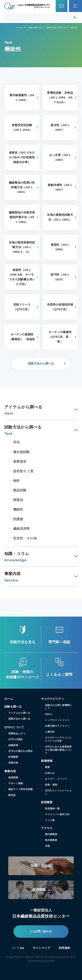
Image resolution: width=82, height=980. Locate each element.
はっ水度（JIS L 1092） (60, 157)
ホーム (9, 699)
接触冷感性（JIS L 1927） (60, 187)
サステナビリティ (54, 699)
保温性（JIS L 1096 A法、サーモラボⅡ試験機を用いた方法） (22, 277)
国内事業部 (52, 834)
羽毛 (17, 442)
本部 (48, 846)
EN (20, 948)
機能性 (19, 509)
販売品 (12, 795)
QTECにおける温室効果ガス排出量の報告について (59, 750)
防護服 (19, 519)
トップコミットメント (59, 720)
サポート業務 (17, 783)
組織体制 (14, 745)
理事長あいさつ (18, 733)
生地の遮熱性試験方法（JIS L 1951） (60, 217)
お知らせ (50, 773)
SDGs (49, 714)
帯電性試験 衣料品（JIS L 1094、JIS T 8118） (60, 98)
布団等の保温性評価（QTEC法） (60, 307)
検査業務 (14, 777)
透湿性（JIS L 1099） (60, 247)
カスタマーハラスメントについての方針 (59, 739)
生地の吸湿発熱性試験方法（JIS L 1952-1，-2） (22, 247)
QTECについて (16, 727)
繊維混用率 (23, 528)
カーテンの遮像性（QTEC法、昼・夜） (60, 337)
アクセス (48, 828)
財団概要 (14, 757)
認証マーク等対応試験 (22, 789)
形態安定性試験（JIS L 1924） (22, 128)
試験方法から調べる (21, 719)
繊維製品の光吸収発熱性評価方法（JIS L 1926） (22, 217)
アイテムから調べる (21, 713)
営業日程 (14, 763)
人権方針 (50, 732)
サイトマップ (41, 948)
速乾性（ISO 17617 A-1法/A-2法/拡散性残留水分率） (22, 157)
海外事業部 (52, 840)
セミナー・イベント (57, 779)
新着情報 (47, 761)
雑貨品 (19, 500)
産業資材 (21, 461)
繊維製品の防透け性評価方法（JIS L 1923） (22, 187)
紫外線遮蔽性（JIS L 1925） (22, 98)
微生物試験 (23, 452)
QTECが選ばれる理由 (22, 751)
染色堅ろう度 (25, 471)
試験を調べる (14, 707)
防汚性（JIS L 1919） (60, 277)
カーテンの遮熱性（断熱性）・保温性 (22, 337)
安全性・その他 (26, 538)
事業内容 (11, 771)
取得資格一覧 (53, 808)
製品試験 (21, 490)
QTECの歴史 (16, 739)
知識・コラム (41, 866)
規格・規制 (52, 785)
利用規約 (66, 948)
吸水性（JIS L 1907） (60, 128)
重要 (48, 767)
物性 (17, 480)
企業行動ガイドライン (59, 726)
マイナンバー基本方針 (59, 814)
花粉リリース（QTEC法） (22, 307)
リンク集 (50, 820)
